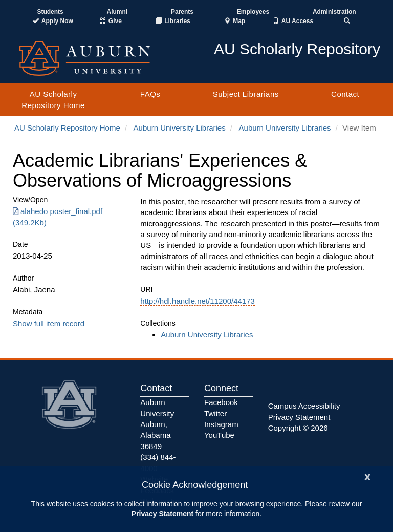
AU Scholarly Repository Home (53, 99)
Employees (253, 12)
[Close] (367, 476)
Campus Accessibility (304, 406)
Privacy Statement (162, 514)
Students (50, 12)
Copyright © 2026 (298, 428)
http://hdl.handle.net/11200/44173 (198, 301)
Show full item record (49, 323)
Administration (334, 12)
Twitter (215, 413)
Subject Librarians (246, 94)
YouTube (219, 435)
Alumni (117, 12)
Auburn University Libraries (180, 128)
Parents (182, 12)
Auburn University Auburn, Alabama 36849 (157, 424)
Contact (345, 94)
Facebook (221, 402)
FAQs (150, 94)
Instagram (221, 424)
